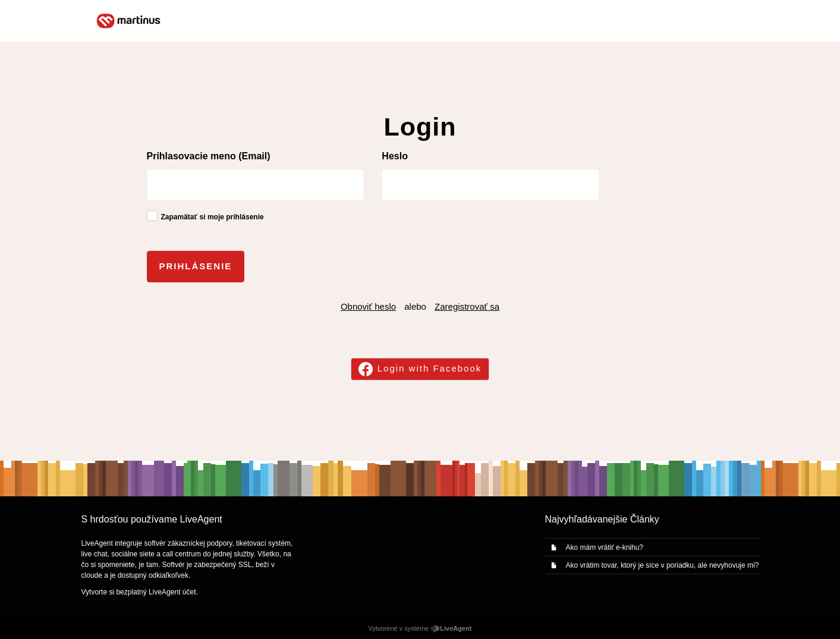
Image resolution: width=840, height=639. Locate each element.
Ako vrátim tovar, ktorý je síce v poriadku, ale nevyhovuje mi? (663, 565)
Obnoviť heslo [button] (368, 306)
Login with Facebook (430, 368)
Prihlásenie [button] (196, 266)
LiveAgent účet (172, 592)
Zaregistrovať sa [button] (467, 306)
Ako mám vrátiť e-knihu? (605, 547)
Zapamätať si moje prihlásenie (213, 217)
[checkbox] (152, 216)
